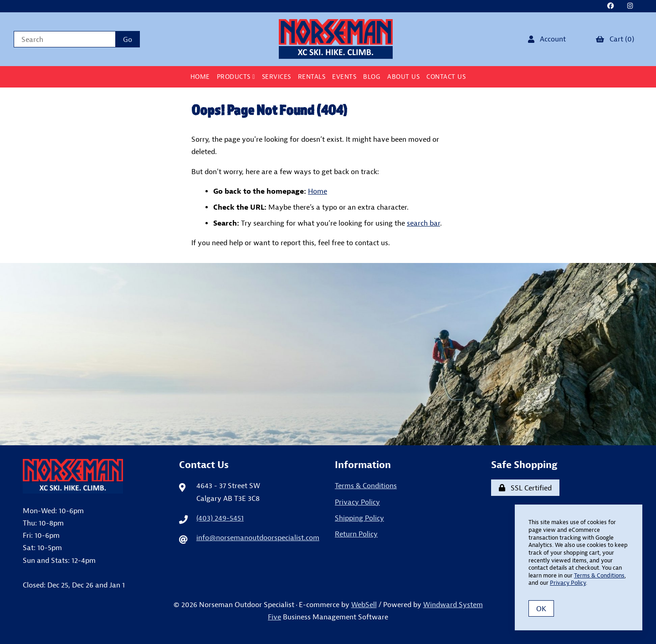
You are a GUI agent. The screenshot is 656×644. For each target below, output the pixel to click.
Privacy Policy (357, 502)
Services (277, 77)
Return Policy (356, 534)
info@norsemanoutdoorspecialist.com (258, 537)
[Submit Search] (128, 39)
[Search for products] (64, 39)
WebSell (364, 604)
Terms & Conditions (366, 485)
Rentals (312, 77)
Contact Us (446, 77)
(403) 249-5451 (220, 518)
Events (344, 77)
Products (236, 77)
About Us (403, 77)
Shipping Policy (359, 518)
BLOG (372, 77)
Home (200, 77)
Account (547, 39)
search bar (423, 223)
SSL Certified (525, 488)
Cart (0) (615, 39)
